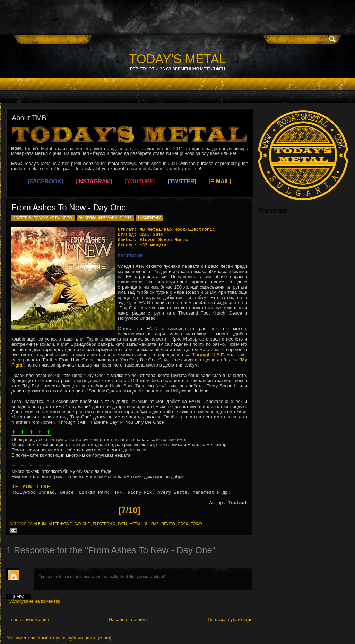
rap (155, 524)
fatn (123, 524)
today (197, 524)
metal (135, 524)
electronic (104, 524)
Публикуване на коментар (33, 601)
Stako (18, 596)
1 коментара (150, 218)
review (168, 524)
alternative (60, 524)
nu (146, 524)
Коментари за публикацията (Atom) (75, 638)
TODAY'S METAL (178, 59)
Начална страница (128, 620)
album (40, 524)
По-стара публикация (230, 620)
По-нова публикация (28, 620)
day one (82, 524)
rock (183, 524)
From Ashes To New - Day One (69, 207)
